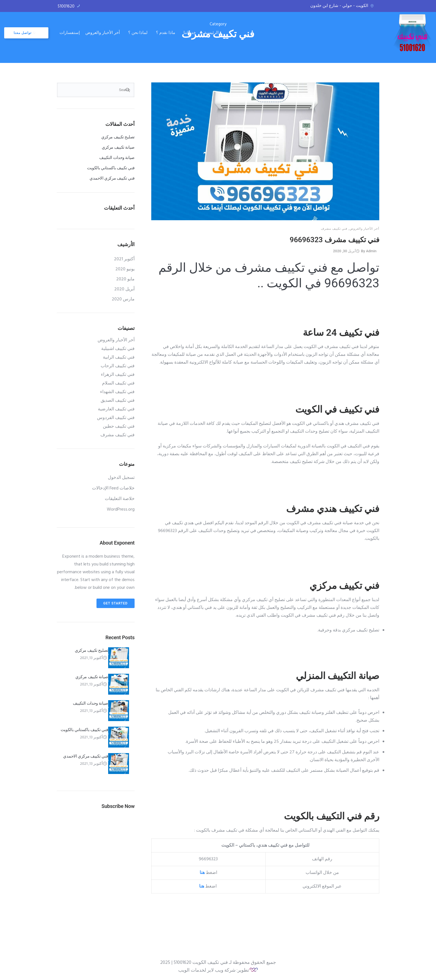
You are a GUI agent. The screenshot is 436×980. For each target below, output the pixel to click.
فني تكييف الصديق (118, 401)
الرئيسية (264, 30)
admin (371, 251)
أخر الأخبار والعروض (155, 30)
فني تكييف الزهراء (118, 375)
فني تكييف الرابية (119, 357)
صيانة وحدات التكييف (117, 158)
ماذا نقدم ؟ (218, 30)
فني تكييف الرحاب (118, 366)
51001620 (66, 7)
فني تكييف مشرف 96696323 (335, 240)
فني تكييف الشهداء (117, 392)
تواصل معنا (77, 30)
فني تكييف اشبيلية (118, 349)
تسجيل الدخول (121, 478)
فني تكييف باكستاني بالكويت (111, 168)
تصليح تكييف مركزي (118, 137)
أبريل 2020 (124, 289)
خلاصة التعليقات (120, 499)
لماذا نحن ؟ (190, 30)
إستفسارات (122, 30)
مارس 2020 (123, 299)
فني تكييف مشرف (334, 229)
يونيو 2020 (125, 269)
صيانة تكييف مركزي (118, 147)
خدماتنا (242, 30)
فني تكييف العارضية (116, 409)
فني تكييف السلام (118, 383)
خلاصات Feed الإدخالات (113, 488)
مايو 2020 (125, 279)
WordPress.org (121, 509)
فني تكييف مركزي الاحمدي (112, 178)
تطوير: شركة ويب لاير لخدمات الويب (214, 970)
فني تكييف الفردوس (116, 418)
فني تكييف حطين (119, 427)
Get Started (116, 603)
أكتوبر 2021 (124, 259)
